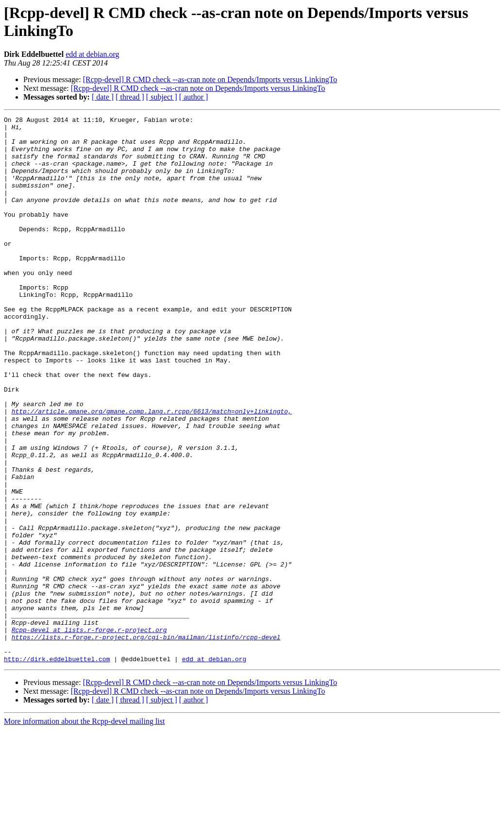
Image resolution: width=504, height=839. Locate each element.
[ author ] (194, 97)
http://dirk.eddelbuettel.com (57, 768)
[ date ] (103, 97)
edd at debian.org (92, 54)
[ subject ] (162, 97)
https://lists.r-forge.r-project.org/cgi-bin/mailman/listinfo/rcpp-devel (146, 742)
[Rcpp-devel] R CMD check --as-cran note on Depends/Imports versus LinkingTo (210, 79)
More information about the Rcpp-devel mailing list (84, 830)
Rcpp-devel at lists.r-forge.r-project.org (89, 733)
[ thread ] (130, 97)
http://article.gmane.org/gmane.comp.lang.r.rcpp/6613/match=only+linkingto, (152, 471)
